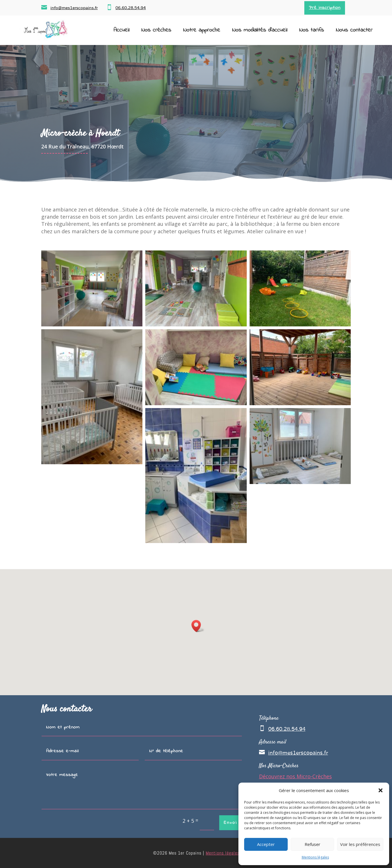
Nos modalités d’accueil (260, 31)
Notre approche (202, 31)
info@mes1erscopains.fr (74, 8)
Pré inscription (325, 8)
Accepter (266, 844)
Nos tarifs (311, 31)
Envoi (231, 823)
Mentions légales (315, 857)
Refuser (312, 844)
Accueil (121, 31)
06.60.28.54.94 (131, 8)
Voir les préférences (360, 844)
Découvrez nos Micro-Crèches (295, 776)
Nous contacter (354, 31)
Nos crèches (156, 31)
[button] (381, 790)
